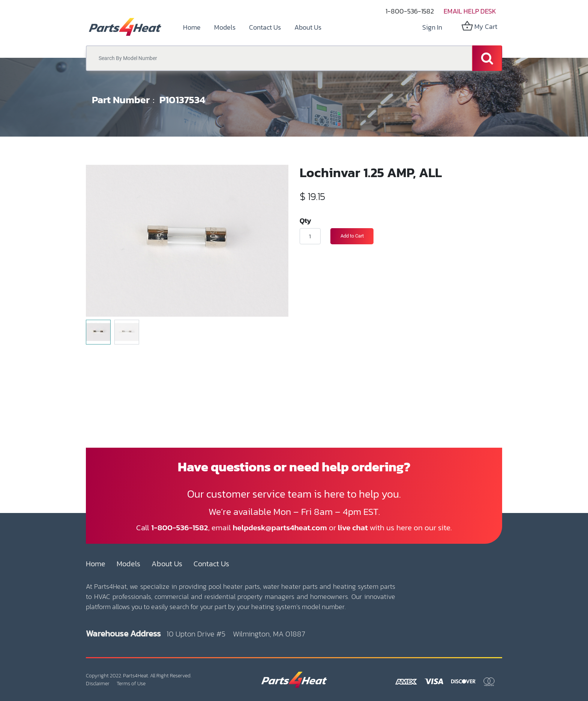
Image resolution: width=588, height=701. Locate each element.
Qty (305, 220)
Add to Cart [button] (352, 236)
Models (128, 564)
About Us (167, 564)
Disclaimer (98, 684)
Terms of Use (131, 684)
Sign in (432, 27)
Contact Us (211, 564)
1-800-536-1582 (410, 11)
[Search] (487, 58)
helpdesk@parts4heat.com (280, 527)
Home (96, 564)
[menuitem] (192, 27)
